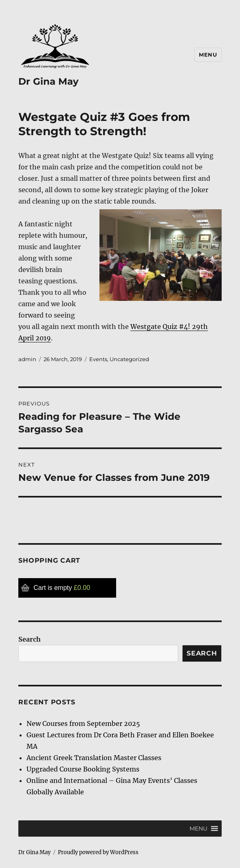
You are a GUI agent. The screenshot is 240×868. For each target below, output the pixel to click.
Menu (208, 55)
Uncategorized (129, 359)
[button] (198, 829)
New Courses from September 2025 (83, 723)
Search (30, 639)
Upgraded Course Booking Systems (83, 769)
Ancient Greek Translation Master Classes (94, 758)
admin (27, 359)
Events (98, 359)
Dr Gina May (48, 81)
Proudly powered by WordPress (98, 852)
